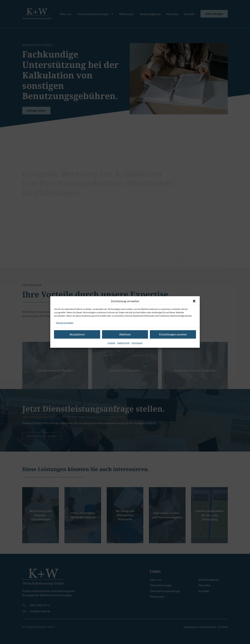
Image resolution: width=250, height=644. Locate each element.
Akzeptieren (77, 334)
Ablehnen (125, 334)
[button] (194, 301)
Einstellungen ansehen (173, 334)
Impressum (137, 343)
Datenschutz (123, 343)
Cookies (111, 343)
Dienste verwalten (65, 323)
